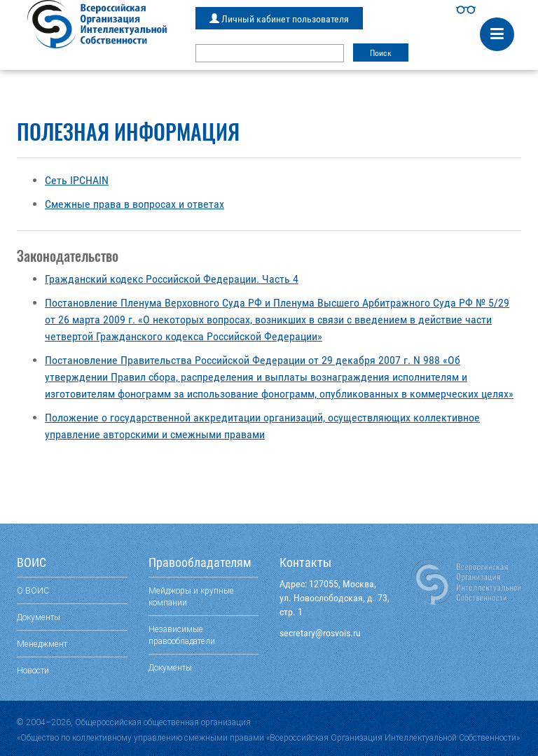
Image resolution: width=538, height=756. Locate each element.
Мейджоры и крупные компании (191, 596)
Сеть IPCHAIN (77, 180)
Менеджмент (42, 644)
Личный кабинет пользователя (279, 19)
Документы (39, 617)
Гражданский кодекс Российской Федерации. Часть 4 (172, 279)
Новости (33, 670)
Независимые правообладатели (182, 635)
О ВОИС (33, 590)
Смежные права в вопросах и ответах (134, 204)
